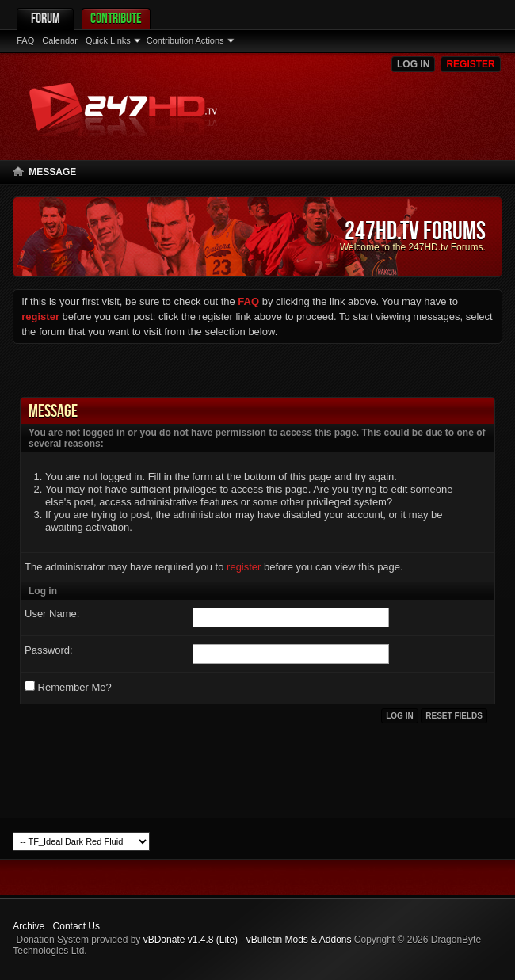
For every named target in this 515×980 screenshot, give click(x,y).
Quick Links (108, 40)
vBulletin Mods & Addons (299, 940)
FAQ (25, 40)
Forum (46, 18)
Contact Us (76, 926)
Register (470, 64)
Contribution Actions (185, 40)
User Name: (52, 614)
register (244, 567)
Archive (29, 926)
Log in (413, 64)
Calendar (60, 40)
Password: (49, 650)
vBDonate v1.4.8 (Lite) (191, 940)
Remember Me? (68, 687)
